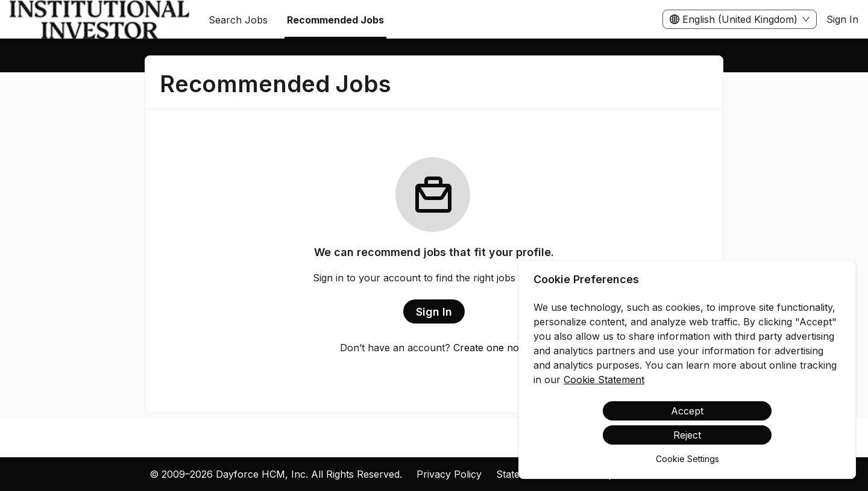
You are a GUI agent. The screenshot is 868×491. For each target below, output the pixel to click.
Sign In (842, 19)
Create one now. (491, 348)
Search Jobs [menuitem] (238, 20)
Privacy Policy (449, 474)
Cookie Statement (604, 380)
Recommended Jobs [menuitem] (335, 20)
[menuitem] (99, 20)
